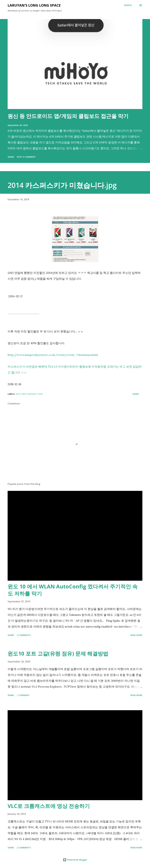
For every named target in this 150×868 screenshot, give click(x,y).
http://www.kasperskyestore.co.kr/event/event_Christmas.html (53, 355)
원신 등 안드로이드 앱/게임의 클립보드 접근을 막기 (68, 116)
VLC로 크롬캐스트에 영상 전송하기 (49, 806)
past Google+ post (32, 394)
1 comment (23, 695)
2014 (18, 394)
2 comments (24, 635)
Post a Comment (26, 157)
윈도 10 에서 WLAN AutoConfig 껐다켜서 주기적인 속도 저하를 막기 (73, 590)
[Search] (128, 5)
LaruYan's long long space (34, 5)
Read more (136, 635)
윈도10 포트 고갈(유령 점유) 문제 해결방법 (58, 654)
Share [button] (11, 157)
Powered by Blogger (75, 860)
